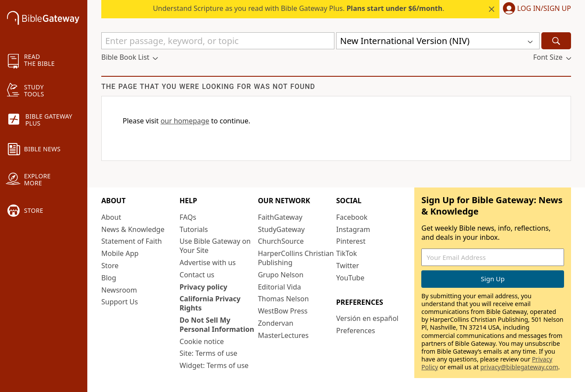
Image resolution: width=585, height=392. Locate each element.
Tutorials (194, 229)
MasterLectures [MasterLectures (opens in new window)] (283, 335)
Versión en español (367, 318)
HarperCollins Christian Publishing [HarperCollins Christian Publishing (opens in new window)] (296, 258)
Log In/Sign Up (544, 9)
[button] (535, 9)
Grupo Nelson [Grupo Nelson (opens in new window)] (281, 275)
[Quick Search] (218, 41)
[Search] (556, 41)
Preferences (356, 331)
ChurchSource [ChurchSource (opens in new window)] (281, 241)
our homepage (185, 121)
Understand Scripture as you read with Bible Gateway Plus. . (299, 8)
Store (110, 266)
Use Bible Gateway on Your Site (215, 246)
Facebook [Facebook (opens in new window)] (352, 217)
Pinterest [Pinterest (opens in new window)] (351, 241)
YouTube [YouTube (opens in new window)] (350, 278)
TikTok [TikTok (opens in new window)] (347, 253)
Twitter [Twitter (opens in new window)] (348, 266)
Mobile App (120, 253)
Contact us (197, 275)
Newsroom (119, 290)
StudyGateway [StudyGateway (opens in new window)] (281, 229)
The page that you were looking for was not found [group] (208, 87)
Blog (109, 278)
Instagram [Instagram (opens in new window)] (353, 229)
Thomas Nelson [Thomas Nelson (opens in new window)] (284, 299)
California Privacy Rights (210, 303)
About (111, 217)
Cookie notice (202, 341)
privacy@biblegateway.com (519, 367)
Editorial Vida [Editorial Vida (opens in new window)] (280, 287)
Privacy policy (203, 287)
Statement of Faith (132, 241)
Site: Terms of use (208, 353)
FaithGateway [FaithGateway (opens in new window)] (280, 217)
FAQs (188, 217)
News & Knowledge (133, 229)
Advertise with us (208, 262)
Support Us (120, 302)
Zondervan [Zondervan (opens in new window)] (276, 323)
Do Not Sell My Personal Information (217, 325)
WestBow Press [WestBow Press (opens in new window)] (283, 311)
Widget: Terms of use (214, 365)
